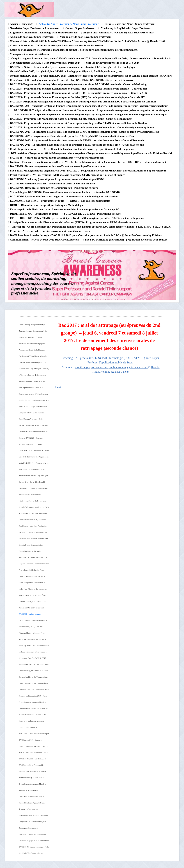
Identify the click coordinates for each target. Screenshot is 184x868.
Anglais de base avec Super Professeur (32, 37)
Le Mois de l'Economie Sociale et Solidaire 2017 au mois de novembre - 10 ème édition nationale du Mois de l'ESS (34, 578)
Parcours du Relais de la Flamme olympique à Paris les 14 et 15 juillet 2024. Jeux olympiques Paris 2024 (33, 351)
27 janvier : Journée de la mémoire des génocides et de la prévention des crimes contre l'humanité (33, 376)
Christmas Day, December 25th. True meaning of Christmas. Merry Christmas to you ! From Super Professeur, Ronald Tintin (33, 672)
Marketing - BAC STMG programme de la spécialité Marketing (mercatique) (33, 817)
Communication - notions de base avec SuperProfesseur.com (45, 240)
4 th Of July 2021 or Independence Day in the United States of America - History (34, 502)
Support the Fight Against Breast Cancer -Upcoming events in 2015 (32, 804)
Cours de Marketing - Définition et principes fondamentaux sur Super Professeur (57, 45)
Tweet (58, 387)
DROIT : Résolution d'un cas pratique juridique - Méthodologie (47, 205)
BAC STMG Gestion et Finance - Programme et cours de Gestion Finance (52, 184)
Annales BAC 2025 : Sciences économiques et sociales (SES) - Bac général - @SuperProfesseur (33, 439)
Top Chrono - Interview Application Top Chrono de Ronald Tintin (33, 527)
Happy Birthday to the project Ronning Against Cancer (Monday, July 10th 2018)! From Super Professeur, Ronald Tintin (32, 552)
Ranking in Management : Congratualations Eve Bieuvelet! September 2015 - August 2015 (32, 791)
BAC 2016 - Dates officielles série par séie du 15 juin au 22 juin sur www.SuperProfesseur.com (34, 735)
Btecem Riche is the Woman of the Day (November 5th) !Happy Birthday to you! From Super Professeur (34, 716)
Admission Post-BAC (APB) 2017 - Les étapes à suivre (33, 659)
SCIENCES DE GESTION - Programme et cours (92, 214)
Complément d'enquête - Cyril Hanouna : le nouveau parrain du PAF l (34, 420)
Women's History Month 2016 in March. (32, 779)
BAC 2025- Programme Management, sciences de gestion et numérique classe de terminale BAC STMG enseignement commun (83, 102)
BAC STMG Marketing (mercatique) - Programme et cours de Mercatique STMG (57, 179)
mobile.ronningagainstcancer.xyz (129, 367)
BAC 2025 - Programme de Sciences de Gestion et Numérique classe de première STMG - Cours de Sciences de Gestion (78, 123)
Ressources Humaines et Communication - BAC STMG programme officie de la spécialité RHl (32, 810)
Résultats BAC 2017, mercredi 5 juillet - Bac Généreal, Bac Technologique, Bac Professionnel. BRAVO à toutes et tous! (32, 609)
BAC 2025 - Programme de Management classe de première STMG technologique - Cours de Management (71, 119)
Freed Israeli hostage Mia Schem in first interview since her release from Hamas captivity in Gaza (33, 408)
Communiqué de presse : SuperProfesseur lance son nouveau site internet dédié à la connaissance (33, 729)
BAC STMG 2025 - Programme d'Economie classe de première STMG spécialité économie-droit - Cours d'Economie (77, 145)
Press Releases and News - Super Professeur (130, 24)
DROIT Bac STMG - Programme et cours (34, 214)
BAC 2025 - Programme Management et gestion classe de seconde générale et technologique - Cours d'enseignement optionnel (82, 127)
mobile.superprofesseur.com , (92, 367)
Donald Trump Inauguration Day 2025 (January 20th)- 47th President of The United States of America (34, 326)
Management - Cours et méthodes (29, 54)
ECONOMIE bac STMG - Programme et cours (37, 201)
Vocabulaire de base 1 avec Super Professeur (85, 37)
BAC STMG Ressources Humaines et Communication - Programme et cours (54, 188)
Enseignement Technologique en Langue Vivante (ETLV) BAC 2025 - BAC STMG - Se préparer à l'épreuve (72, 80)
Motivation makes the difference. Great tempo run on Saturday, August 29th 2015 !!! (33, 798)
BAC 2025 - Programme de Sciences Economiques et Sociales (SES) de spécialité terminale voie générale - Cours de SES (79, 89)
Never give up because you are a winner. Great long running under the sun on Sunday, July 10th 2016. (33, 722)
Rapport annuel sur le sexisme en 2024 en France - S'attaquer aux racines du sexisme (32, 383)
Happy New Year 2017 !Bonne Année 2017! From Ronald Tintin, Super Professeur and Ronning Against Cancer (34, 666)
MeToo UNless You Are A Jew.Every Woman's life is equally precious (33, 427)
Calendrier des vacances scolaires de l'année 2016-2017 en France (33, 710)
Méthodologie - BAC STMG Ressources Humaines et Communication (50, 192)
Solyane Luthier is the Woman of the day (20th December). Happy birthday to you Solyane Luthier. (34, 678)
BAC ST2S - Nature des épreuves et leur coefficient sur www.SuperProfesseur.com (57, 158)
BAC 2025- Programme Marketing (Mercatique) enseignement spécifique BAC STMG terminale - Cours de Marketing (78, 84)
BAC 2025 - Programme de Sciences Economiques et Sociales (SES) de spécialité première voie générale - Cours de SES (79, 93)
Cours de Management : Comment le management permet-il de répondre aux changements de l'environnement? (74, 50)
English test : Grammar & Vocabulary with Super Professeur (119, 33)
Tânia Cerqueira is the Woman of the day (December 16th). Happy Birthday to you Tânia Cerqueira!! (34, 684)
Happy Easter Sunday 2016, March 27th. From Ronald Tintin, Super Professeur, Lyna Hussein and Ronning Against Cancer (33, 773)
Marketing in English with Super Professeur (126, 28)
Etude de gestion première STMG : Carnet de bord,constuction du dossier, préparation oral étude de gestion (72, 149)
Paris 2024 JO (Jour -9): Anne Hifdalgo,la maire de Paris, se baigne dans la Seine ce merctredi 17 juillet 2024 (33, 338)
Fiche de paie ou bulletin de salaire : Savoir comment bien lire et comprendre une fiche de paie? (65, 209)
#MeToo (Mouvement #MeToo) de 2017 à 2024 (113, 63)
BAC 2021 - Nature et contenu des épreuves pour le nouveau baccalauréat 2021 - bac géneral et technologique (73, 67)
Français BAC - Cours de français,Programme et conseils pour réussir (50, 231)
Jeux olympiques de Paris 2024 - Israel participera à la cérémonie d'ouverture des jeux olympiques (32, 389)
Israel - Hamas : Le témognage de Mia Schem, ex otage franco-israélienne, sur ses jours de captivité (34, 401)
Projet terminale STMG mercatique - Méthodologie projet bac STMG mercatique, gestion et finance (68, 175)
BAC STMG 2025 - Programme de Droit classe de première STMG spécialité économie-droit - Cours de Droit (73, 136)
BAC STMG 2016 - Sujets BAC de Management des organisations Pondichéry (33, 760)
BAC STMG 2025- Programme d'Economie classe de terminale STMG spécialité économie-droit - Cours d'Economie (77, 140)
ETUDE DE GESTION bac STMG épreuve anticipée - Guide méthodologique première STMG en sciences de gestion (77, 218)
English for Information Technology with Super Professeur (44, 33)
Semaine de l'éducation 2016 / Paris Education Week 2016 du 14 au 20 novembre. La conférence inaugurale (33, 697)
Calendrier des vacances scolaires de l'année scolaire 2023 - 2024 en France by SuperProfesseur (34, 433)
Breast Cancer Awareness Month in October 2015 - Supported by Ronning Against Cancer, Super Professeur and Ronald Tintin (34, 785)
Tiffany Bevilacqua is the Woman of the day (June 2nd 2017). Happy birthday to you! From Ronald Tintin (33, 622)
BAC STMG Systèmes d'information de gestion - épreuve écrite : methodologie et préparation (64, 196)
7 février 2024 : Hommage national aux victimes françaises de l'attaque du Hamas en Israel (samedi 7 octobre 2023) (34, 364)
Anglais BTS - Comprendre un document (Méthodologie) (31, 854)
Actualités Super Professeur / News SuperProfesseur (69, 24)
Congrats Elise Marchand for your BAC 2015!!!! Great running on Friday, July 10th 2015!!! (32, 823)
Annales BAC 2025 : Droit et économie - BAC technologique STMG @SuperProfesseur (31, 445)
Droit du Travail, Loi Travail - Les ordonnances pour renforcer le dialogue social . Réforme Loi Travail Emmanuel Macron (34, 603)
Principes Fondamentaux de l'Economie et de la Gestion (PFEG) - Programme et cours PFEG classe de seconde (74, 222)
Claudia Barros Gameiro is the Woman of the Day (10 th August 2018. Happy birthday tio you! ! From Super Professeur (34, 546)
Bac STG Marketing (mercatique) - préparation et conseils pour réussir (126, 240)
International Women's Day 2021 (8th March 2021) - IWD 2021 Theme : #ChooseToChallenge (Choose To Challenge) (34, 477)
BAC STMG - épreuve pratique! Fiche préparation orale (34, 848)
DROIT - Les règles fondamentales (90, 201)
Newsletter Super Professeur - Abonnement (35, 28)
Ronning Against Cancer (115, 372)
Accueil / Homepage (21, 24)
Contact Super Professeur (80, 28)
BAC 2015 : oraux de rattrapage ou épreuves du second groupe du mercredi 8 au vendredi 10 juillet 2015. (33, 835)
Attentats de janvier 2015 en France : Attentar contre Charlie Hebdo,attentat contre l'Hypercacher (34, 395)
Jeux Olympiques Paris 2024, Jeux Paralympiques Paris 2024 (45, 63)
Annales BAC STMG (108, 192)
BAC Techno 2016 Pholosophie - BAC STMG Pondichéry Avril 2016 (33, 766)
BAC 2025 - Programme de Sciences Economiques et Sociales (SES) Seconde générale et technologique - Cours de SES (78, 97)
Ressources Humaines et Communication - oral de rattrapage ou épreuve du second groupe (33, 829)
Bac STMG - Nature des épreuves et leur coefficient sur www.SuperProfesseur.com (57, 166)
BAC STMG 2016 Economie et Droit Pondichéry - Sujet (34, 754)
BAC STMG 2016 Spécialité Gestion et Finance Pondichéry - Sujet (33, 747)
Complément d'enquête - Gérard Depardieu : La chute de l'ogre (31, 414)
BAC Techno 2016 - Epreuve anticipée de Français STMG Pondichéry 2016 (30, 741)
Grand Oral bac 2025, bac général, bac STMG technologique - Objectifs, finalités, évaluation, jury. (67, 71)
